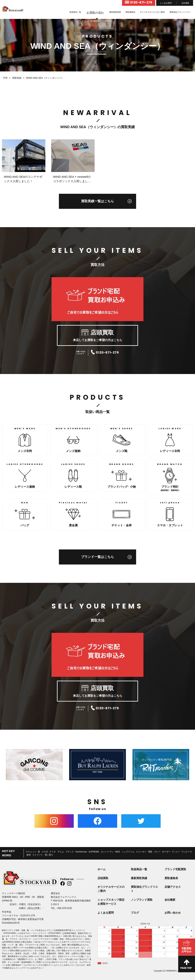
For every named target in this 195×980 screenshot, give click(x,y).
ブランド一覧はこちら (97, 557)
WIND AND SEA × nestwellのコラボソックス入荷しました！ (72, 181)
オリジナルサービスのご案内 (152, 12)
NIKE (118, 852)
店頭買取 (103, 878)
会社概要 (185, 3)
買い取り (49, 855)
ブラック (70, 852)
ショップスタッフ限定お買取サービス (111, 902)
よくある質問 (166, 3)
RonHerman (81, 852)
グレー (157, 852)
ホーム (102, 869)
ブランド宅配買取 (175, 869)
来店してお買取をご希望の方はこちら (97, 335)
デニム (61, 852)
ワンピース (187, 852)
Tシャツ (176, 852)
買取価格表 (130, 12)
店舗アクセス (173, 887)
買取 (150, 852)
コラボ (45, 852)
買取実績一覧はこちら (97, 201)
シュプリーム (128, 852)
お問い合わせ (173, 913)
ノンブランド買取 (142, 900)
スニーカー (141, 852)
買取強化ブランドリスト (180, 12)
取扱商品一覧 (75, 12)
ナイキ (53, 852)
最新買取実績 (115, 12)
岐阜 (29, 855)
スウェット (31, 852)
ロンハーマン (107, 852)
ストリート (38, 855)
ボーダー (166, 852)
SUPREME (94, 852)
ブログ (135, 913)
